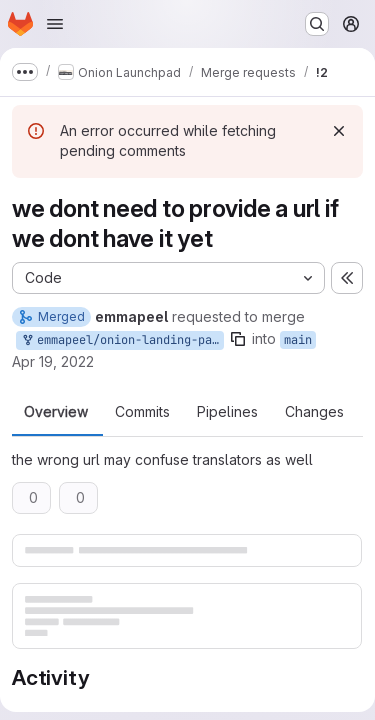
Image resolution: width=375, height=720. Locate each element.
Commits (142, 412)
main (298, 340)
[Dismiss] (339, 131)
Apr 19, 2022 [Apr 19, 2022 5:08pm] (53, 361)
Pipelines (227, 412)
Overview (56, 412)
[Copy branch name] (238, 339)
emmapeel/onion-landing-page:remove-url (122, 340)
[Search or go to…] (317, 24)
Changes (314, 412)
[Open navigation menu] (55, 24)
